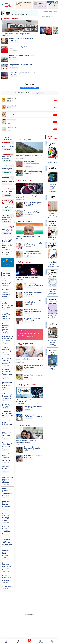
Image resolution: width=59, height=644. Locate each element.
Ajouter (29, 642)
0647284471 (53, 303)
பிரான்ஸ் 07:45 (6, 400)
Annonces (7, 642)
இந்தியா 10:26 (5, 333)
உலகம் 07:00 (5, 417)
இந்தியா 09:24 (5, 378)
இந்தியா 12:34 (5, 285)
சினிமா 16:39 (5, 582)
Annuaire (41, 642)
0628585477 (7, 184)
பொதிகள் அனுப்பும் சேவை (53, 368)
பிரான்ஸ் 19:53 (6, 522)
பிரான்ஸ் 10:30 (6, 320)
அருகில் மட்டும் (22, 100)
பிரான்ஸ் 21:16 (6, 472)
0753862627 (7, 149)
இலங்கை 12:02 (6, 298)
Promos (18, 642)
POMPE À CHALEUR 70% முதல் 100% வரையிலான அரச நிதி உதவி (53, 214)
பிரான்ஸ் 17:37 (6, 559)
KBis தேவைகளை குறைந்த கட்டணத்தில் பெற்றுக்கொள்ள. (53, 292)
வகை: (30, 100)
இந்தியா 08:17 (5, 389)
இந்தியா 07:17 (5, 408)
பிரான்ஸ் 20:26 (6, 497)
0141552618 (7, 210)
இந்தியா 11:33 (5, 309)
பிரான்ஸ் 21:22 (6, 462)
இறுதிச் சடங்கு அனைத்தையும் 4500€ (53, 317)
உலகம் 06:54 (5, 428)
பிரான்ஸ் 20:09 (6, 510)
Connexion (50, 2)
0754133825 (53, 354)
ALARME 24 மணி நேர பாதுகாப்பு (53, 238)
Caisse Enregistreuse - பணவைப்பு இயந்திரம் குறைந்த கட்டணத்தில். (53, 187)
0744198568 (7, 195)
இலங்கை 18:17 (6, 546)
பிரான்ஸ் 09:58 (6, 355)
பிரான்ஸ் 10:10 (6, 344)
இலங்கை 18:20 (6, 535)
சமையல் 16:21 (6, 588)
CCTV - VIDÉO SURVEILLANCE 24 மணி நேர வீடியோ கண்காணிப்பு (53, 343)
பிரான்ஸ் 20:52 (6, 484)
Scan (52, 642)
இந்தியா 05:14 (5, 450)
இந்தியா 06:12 (5, 439)
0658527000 (7, 161)
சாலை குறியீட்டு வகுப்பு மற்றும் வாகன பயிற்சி (53, 161)
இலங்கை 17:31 (6, 572)
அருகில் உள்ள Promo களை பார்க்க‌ (30, 95)
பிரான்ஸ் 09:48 (6, 366)
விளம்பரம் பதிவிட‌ (7, 262)
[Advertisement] (28, 602)
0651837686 (7, 172)
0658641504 (7, 233)
